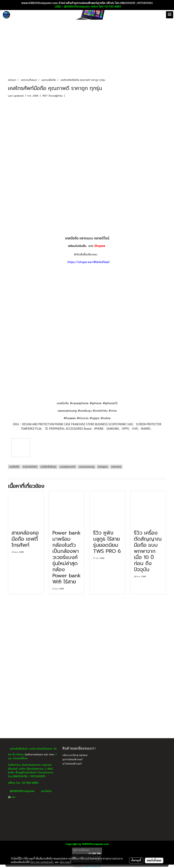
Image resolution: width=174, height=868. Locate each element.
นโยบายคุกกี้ (65, 862)
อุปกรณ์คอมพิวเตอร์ (72, 759)
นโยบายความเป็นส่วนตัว (42, 862)
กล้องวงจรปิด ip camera (75, 755)
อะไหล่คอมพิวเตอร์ (72, 764)
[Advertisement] (87, 713)
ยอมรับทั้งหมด (154, 860)
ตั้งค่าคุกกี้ (136, 860)
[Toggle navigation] (170, 15)
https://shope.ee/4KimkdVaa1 (88, 262)
